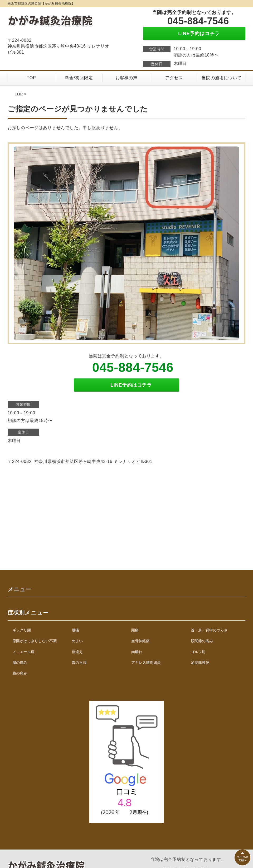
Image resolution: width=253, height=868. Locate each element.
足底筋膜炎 (200, 663)
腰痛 (75, 630)
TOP (31, 78)
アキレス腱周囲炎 (146, 663)
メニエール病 (23, 652)
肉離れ (137, 652)
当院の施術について (222, 78)
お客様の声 (126, 78)
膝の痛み (20, 673)
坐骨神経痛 (140, 641)
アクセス (174, 78)
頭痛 (135, 630)
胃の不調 (79, 663)
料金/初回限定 (79, 78)
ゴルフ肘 (198, 652)
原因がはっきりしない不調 (35, 641)
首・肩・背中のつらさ (209, 630)
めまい (77, 641)
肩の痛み (20, 663)
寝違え (77, 652)
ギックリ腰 (22, 630)
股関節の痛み (202, 641)
